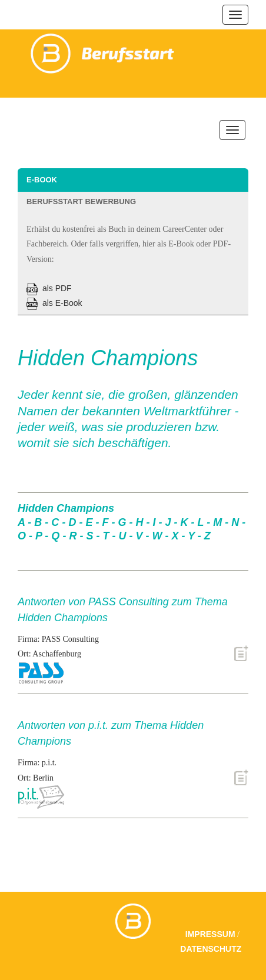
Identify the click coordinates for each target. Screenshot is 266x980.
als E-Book (54, 303)
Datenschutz (211, 949)
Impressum (210, 934)
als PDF (49, 288)
